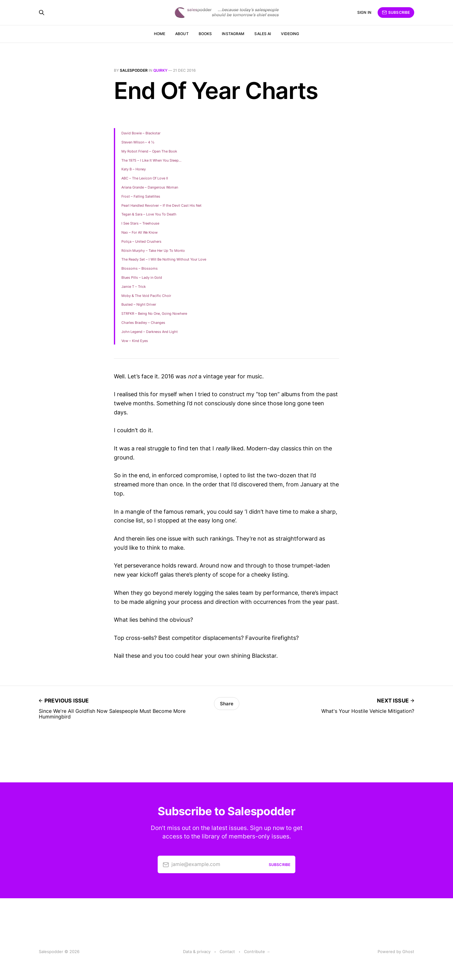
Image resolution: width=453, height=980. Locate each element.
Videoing (290, 34)
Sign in (364, 12)
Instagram (233, 34)
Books (205, 34)
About (182, 34)
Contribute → (257, 951)
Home (160, 34)
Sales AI (263, 34)
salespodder (134, 70)
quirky (160, 70)
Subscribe (396, 13)
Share (227, 704)
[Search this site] (42, 13)
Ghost (408, 951)
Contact (227, 951)
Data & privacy (197, 951)
